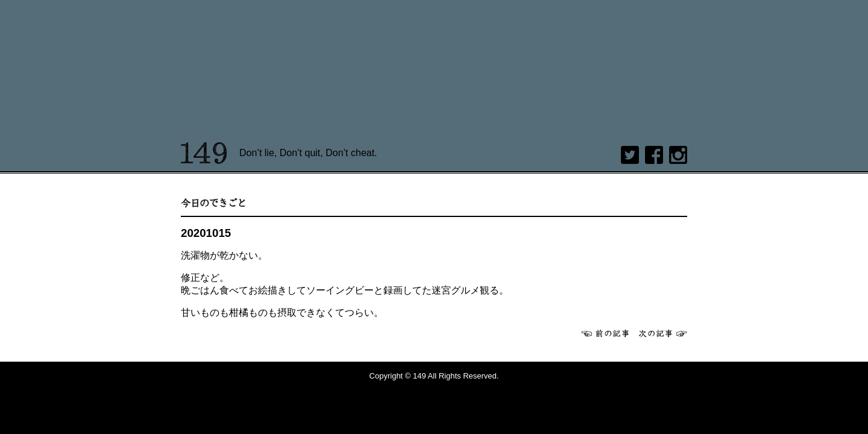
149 (204, 153)
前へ (605, 333)
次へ (663, 333)
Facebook (654, 155)
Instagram (678, 155)
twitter (630, 155)
